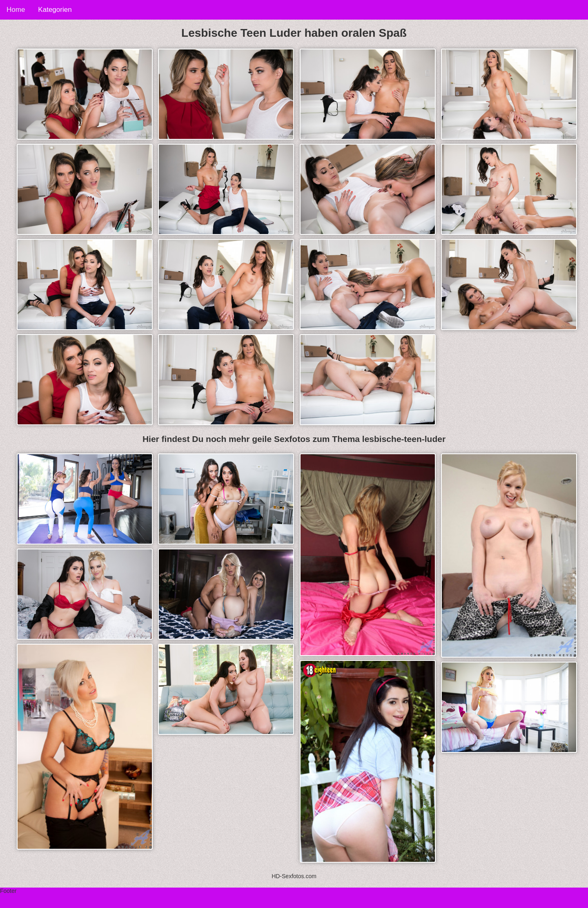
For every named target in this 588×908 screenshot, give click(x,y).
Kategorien (55, 10)
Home (16, 10)
